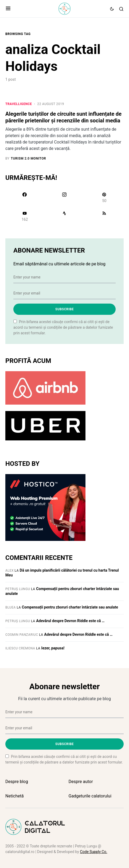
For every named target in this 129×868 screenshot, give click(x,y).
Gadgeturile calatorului (90, 796)
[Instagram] (64, 197)
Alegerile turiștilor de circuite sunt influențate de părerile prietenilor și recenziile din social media (63, 117)
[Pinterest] (104, 197)
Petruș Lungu (18, 589)
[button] (8, 9)
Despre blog (17, 782)
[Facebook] (25, 197)
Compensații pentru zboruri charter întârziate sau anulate (70, 607)
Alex (9, 571)
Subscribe (64, 309)
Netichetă (15, 796)
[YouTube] (25, 216)
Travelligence (19, 104)
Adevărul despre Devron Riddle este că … (70, 621)
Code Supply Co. (93, 852)
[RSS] (104, 216)
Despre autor (81, 782)
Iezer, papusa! (53, 648)
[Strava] (64, 216)
